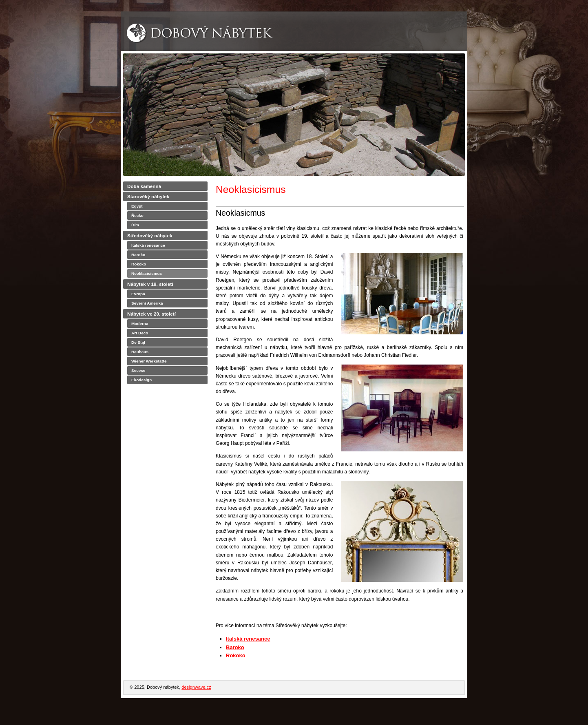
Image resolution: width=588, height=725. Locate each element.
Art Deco (140, 333)
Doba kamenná (144, 186)
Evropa (138, 294)
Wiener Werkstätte (149, 361)
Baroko (235, 647)
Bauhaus (140, 352)
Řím (135, 225)
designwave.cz (196, 687)
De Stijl (138, 342)
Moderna (140, 324)
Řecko (137, 216)
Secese (138, 370)
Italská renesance (248, 639)
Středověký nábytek (150, 235)
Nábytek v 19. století (150, 284)
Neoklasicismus (147, 273)
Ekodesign (141, 380)
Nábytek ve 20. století (151, 314)
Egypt (137, 206)
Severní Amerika (147, 303)
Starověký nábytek (148, 196)
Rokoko (236, 655)
